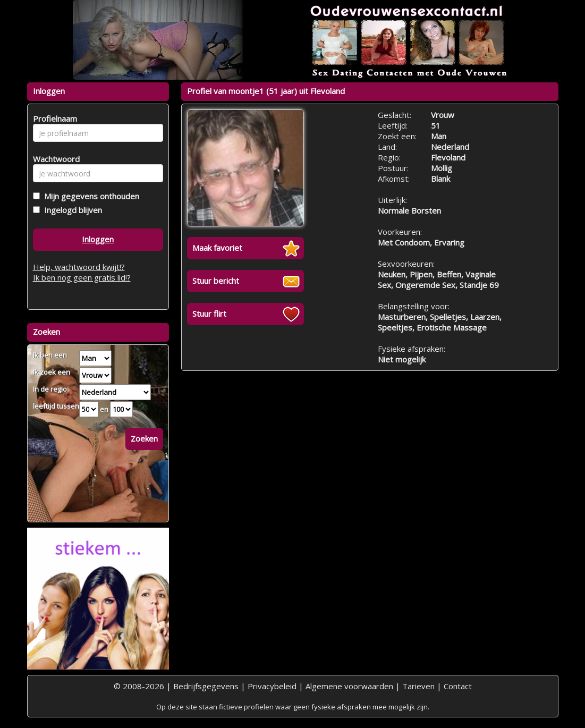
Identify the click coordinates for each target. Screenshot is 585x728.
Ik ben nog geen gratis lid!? (82, 277)
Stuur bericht (216, 281)
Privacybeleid (272, 686)
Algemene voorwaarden (349, 686)
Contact (458, 686)
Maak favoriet (217, 248)
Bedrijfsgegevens (206, 686)
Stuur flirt (209, 314)
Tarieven (418, 686)
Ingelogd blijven (71, 210)
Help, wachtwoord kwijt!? (79, 267)
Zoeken (144, 438)
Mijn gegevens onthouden (90, 196)
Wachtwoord (53, 159)
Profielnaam (53, 118)
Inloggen (98, 239)
